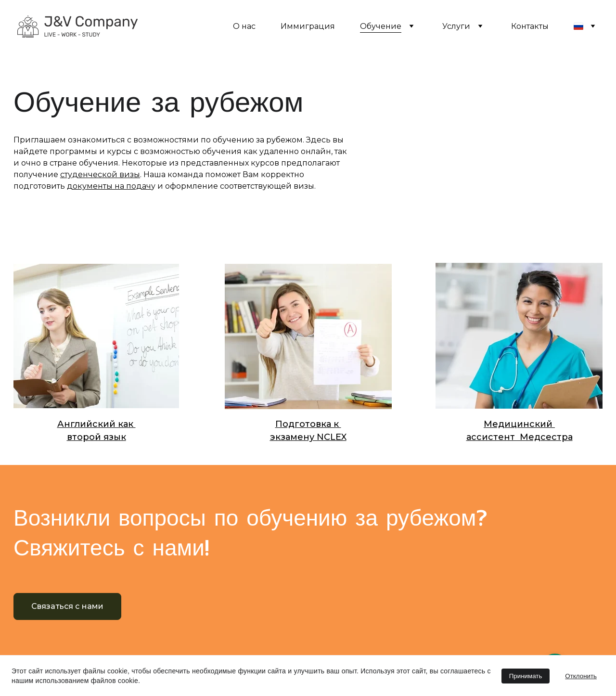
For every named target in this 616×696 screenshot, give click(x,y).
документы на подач (109, 186)
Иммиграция (308, 26)
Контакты (530, 26)
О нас (244, 26)
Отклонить (581, 676)
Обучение (381, 26)
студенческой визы (100, 174)
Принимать (526, 676)
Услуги (456, 26)
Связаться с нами (68, 606)
